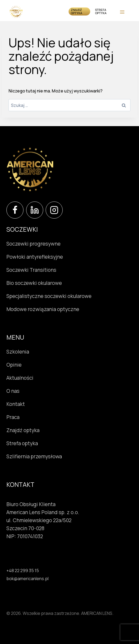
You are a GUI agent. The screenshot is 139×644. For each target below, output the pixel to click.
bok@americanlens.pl (27, 579)
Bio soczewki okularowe (34, 283)
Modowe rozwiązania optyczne (43, 309)
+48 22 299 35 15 (23, 571)
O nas (13, 391)
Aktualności (20, 378)
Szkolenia (18, 352)
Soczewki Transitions (31, 270)
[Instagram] (54, 210)
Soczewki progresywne (33, 244)
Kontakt (16, 404)
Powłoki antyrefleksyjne (35, 257)
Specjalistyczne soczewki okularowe (49, 296)
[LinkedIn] (35, 210)
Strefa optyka (101, 11)
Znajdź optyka (76, 11)
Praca (13, 417)
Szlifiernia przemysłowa (34, 456)
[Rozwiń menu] (122, 12)
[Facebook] (15, 210)
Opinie (14, 365)
